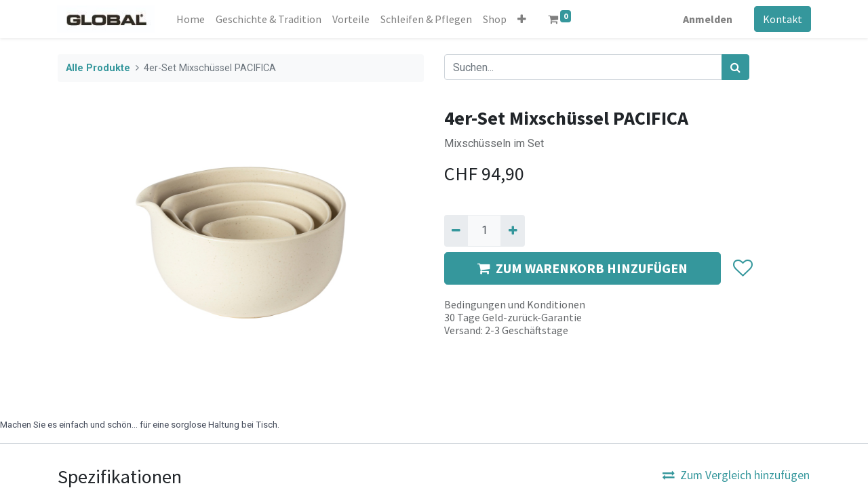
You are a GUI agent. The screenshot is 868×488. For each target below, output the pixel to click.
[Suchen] (735, 67)
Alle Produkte (98, 68)
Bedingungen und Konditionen (515, 304)
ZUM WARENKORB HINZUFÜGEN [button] (583, 268)
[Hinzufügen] (512, 230)
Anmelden (707, 19)
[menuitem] (191, 19)
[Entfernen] (456, 230)
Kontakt (782, 19)
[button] (522, 19)
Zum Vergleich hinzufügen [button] (736, 475)
